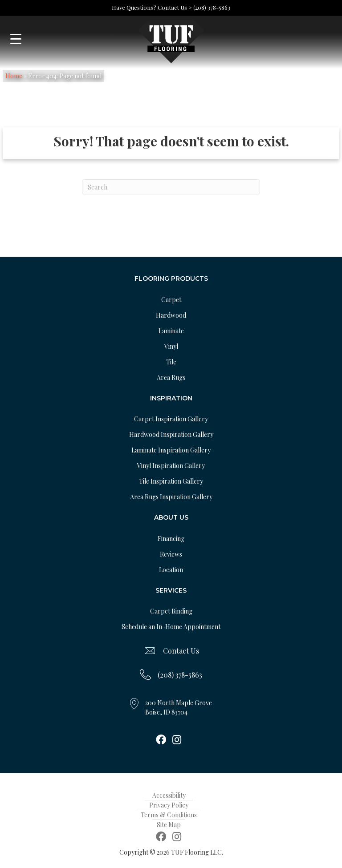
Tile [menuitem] (171, 362)
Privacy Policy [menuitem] (169, 805)
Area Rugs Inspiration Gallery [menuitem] (171, 497)
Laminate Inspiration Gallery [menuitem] (171, 450)
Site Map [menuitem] (169, 825)
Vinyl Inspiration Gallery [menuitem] (171, 466)
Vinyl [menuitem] (171, 346)
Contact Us (181, 651)
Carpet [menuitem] (171, 300)
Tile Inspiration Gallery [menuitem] (171, 481)
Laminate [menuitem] (171, 331)
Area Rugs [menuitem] (171, 377)
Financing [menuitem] (171, 539)
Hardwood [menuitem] (171, 315)
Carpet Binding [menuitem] (171, 611)
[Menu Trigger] (16, 39)
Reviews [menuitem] (171, 554)
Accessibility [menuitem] (169, 795)
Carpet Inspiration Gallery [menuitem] (171, 419)
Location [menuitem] (171, 570)
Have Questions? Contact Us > (152, 7)
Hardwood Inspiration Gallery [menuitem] (171, 434)
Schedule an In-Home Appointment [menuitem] (171, 627)
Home (14, 76)
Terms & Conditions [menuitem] (169, 815)
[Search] (171, 187)
